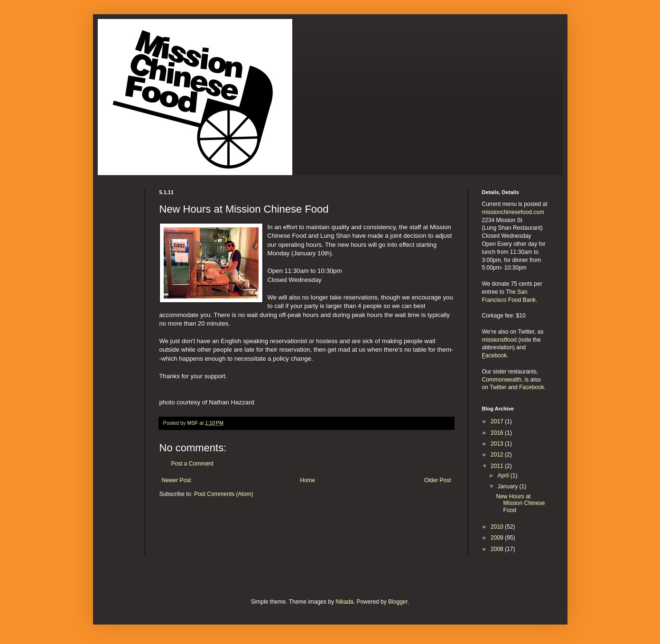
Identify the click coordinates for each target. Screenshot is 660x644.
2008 (498, 549)
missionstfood (499, 340)
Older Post (438, 480)
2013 (498, 444)
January (508, 486)
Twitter (498, 387)
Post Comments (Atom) (224, 494)
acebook (496, 355)
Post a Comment (192, 464)
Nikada (344, 602)
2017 (498, 421)
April (504, 476)
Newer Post (177, 480)
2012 (498, 455)
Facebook (532, 387)
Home (307, 480)
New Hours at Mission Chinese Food (520, 503)
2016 (498, 433)
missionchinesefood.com (513, 212)
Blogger (398, 602)
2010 (498, 527)
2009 (498, 538)
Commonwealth (502, 380)
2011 (498, 466)
